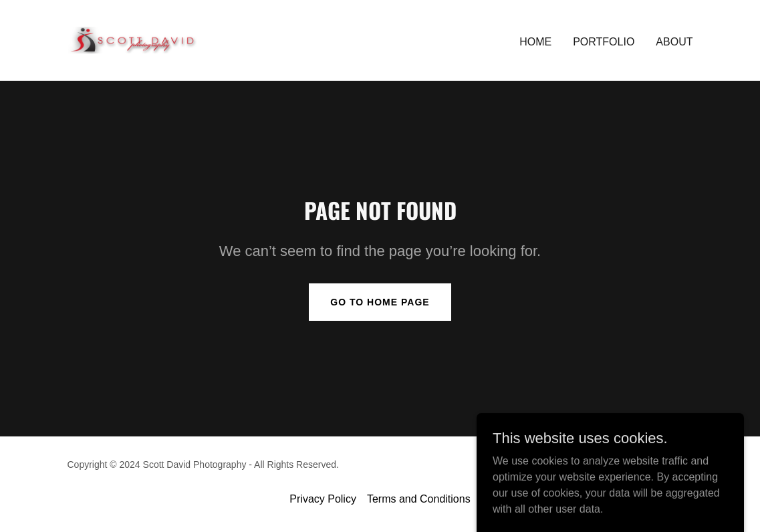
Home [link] (535, 42)
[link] (177, 39)
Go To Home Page (380, 302)
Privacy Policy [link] (323, 499)
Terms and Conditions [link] (419, 499)
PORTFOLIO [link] (604, 42)
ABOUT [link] (674, 42)
